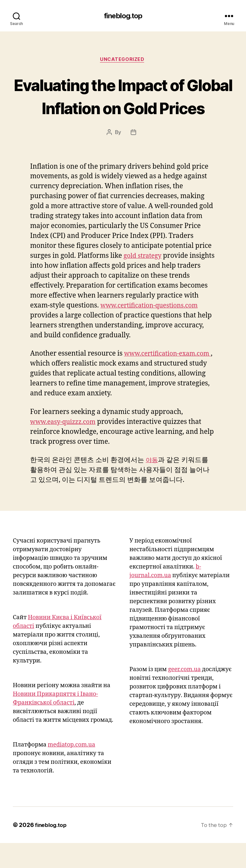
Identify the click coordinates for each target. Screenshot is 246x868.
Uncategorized (123, 61)
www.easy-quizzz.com (66, 447)
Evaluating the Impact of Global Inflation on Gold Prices (123, 109)
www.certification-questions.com (153, 330)
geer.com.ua (184, 694)
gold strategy (144, 281)
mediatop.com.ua (71, 770)
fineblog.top (123, 16)
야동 (152, 485)
